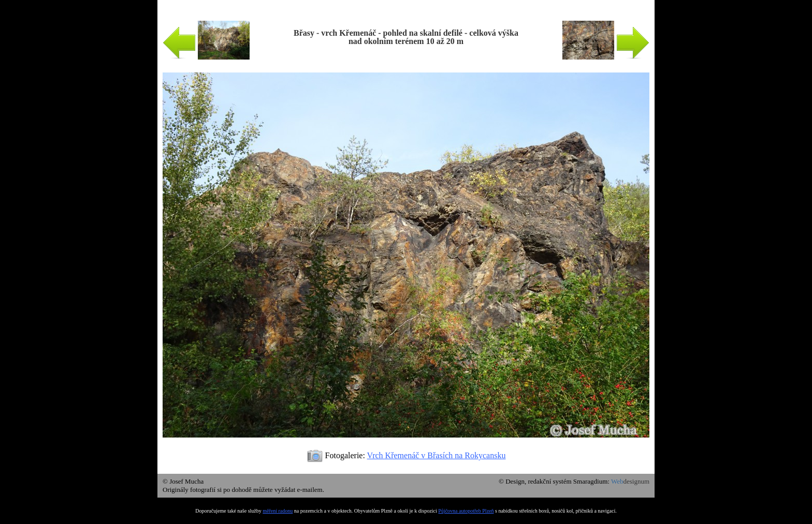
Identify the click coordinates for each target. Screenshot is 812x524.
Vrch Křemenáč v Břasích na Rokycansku (437, 455)
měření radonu (278, 511)
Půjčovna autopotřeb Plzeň (466, 511)
